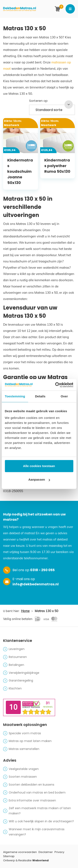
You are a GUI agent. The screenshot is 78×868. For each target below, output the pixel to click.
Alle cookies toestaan (39, 466)
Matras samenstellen (24, 749)
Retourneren (18, 657)
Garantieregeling (21, 680)
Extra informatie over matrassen (32, 800)
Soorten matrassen (23, 777)
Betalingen (16, 665)
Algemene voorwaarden (20, 852)
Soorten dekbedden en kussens (32, 785)
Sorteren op (38, 101)
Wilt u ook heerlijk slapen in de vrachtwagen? (41, 821)
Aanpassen (39, 479)
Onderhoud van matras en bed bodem (37, 792)
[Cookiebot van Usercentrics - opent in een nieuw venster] (56, 385)
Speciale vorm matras (25, 733)
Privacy (59, 852)
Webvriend (40, 860)
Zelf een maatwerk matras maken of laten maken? (40, 811)
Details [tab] (40, 396)
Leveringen (17, 649)
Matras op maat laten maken (30, 741)
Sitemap (9, 856)
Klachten (15, 688)
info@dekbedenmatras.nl (36, 584)
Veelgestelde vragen (24, 769)
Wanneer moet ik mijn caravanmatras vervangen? (37, 832)
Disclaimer (46, 852)
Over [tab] (64, 396)
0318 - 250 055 (42, 570)
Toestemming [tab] (15, 396)
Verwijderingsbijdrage (24, 673)
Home (25, 611)
